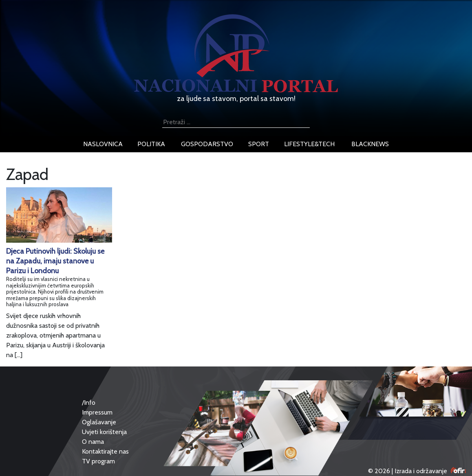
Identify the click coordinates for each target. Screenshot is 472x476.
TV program (98, 461)
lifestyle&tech (309, 144)
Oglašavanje (99, 422)
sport (259, 144)
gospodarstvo (207, 144)
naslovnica (103, 144)
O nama (93, 442)
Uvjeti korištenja (104, 432)
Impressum (97, 412)
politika (151, 144)
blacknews (370, 144)
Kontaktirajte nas (105, 451)
